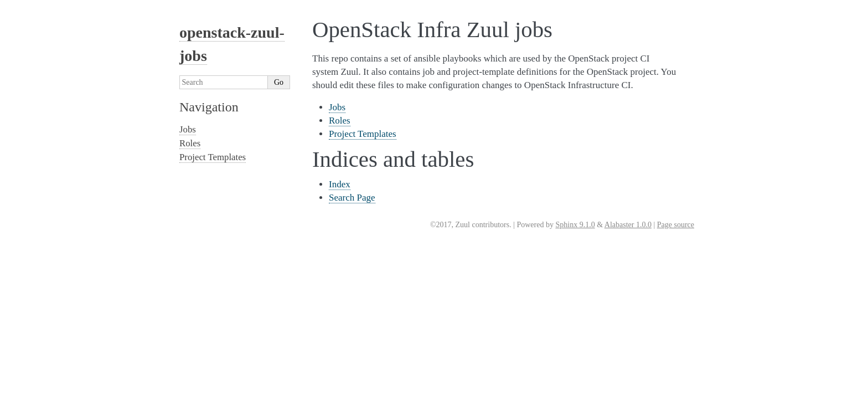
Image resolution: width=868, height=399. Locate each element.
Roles (340, 121)
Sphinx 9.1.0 (575, 225)
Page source (676, 225)
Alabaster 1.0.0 (628, 225)
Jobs (337, 107)
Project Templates (363, 134)
